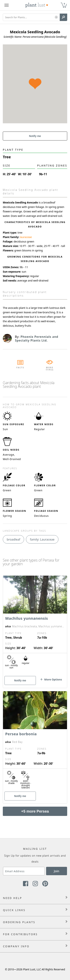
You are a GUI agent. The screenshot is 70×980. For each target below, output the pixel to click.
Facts (20, 368)
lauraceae (26, 237)
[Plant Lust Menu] (7, 5)
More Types (50, 369)
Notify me (35, 136)
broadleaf (13, 539)
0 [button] (64, 4)
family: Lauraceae (42, 539)
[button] (56, 17)
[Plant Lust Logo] (37, 5)
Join (57, 871)
